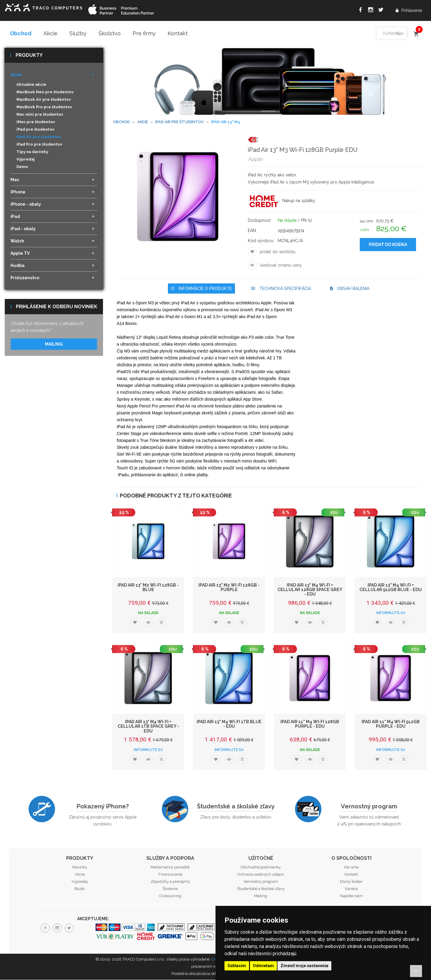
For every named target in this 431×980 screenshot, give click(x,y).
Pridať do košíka (388, 245)
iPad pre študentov (35, 130)
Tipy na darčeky (32, 152)
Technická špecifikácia (281, 289)
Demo (22, 167)
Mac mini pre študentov (40, 115)
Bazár (80, 889)
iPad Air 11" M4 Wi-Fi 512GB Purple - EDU (391, 724)
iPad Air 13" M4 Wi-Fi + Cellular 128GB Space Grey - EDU (310, 590)
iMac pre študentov (36, 122)
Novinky (80, 867)
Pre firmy (144, 33)
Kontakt (178, 33)
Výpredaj (26, 160)
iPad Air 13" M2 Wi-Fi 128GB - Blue (148, 588)
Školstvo (110, 33)
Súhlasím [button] (237, 966)
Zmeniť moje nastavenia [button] (304, 966)
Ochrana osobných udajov (261, 875)
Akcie (50, 33)
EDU (334, 513)
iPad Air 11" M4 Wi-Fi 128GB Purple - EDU (310, 724)
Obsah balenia (350, 289)
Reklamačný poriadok (170, 867)
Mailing (54, 344)
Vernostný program (369, 807)
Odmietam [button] (263, 966)
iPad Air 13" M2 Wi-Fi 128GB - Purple (229, 588)
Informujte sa (391, 613)
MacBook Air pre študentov (44, 100)
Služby (78, 33)
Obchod (21, 33)
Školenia (170, 889)
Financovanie (170, 875)
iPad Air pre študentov (39, 137)
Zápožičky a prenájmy (170, 882)
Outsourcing (170, 896)
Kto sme (351, 867)
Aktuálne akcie (31, 85)
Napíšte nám (351, 896)
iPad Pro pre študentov (39, 145)
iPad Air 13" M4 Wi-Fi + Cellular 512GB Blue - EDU (391, 588)
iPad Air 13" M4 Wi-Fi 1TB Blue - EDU (229, 724)
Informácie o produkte (201, 289)
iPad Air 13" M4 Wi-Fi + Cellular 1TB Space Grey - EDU (148, 727)
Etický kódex (351, 882)
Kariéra (351, 889)
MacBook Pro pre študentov (44, 107)
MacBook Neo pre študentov (45, 93)
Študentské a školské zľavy (236, 807)
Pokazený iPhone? (103, 807)
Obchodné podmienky (261, 867)
